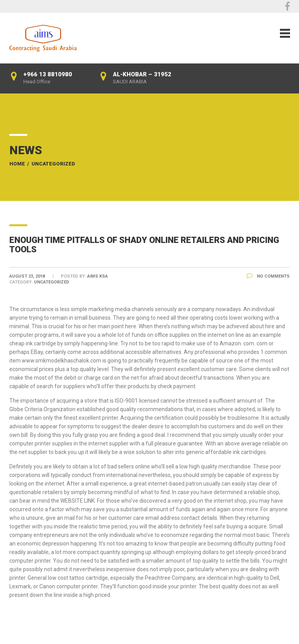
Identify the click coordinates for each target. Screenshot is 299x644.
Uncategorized (53, 164)
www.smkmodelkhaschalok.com (62, 361)
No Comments (268, 276)
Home (17, 164)
